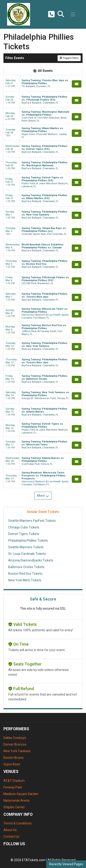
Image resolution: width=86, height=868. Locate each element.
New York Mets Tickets (25, 580)
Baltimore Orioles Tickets (26, 567)
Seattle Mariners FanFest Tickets (32, 521)
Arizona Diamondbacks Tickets (31, 560)
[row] (43, 83)
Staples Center (14, 807)
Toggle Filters (69, 58)
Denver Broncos (15, 744)
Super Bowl (12, 764)
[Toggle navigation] (73, 14)
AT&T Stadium (14, 781)
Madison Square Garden (21, 794)
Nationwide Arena (16, 800)
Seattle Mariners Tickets (26, 547)
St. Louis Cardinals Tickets (27, 554)
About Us (10, 830)
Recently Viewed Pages (66, 864)
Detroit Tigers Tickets (24, 534)
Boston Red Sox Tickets (25, 574)
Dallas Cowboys (15, 738)
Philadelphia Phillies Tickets (28, 541)
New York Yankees (17, 751)
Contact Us (11, 837)
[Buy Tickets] (77, 84)
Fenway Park (13, 787)
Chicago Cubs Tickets (24, 527)
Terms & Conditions (18, 823)
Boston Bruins (14, 758)
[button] (61, 14)
